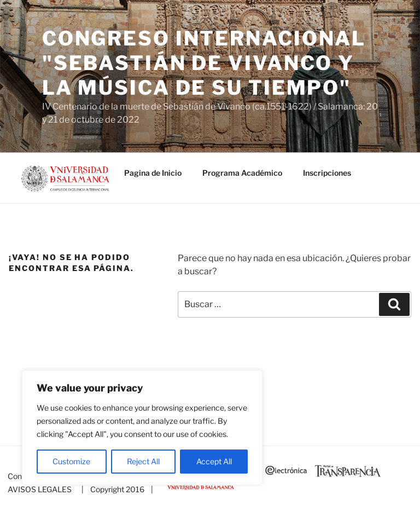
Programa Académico (242, 173)
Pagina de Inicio (153, 173)
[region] (142, 428)
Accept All (214, 461)
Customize (71, 461)
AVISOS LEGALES (40, 489)
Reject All (143, 461)
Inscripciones (327, 173)
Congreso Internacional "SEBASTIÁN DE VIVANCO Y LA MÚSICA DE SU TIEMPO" (204, 63)
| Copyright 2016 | (116, 489)
